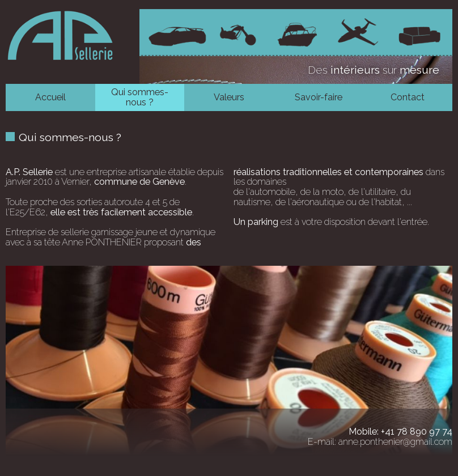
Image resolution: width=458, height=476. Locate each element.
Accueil (50, 97)
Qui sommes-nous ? (140, 97)
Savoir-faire (319, 97)
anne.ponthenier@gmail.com (395, 442)
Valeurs (229, 97)
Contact (408, 97)
